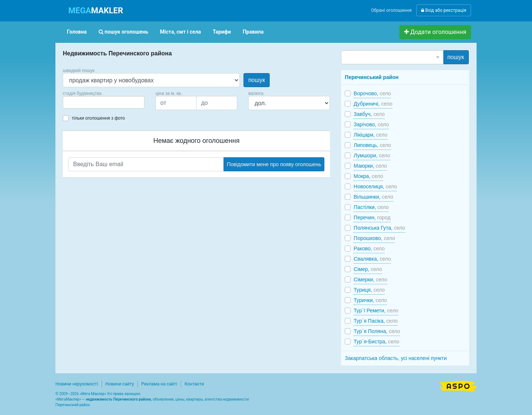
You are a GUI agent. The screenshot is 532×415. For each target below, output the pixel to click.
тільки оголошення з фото (98, 118)
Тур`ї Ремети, (376, 311)
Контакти (194, 384)
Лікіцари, (370, 135)
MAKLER (96, 11)
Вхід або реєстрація (444, 10)
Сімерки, (370, 279)
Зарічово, (371, 124)
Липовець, (372, 145)
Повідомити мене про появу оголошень (274, 164)
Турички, (370, 300)
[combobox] (104, 102)
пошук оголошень (123, 32)
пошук (257, 80)
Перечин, (372, 217)
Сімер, (368, 269)
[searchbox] (76, 102)
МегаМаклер (68, 399)
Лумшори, (372, 155)
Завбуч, (369, 114)
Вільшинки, (373, 197)
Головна (77, 32)
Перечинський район (371, 77)
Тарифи (222, 32)
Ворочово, (372, 93)
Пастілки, (371, 207)
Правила (253, 32)
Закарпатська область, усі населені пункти (396, 358)
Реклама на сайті (159, 384)
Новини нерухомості (77, 384)
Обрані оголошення (391, 10)
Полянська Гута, (379, 228)
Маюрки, (370, 166)
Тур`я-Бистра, (376, 342)
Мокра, (368, 176)
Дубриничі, (373, 104)
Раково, (369, 248)
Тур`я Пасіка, (376, 321)
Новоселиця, (375, 186)
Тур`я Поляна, (377, 331)
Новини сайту (120, 384)
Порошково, (374, 238)
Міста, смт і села (180, 32)
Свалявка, (372, 259)
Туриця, (369, 290)
